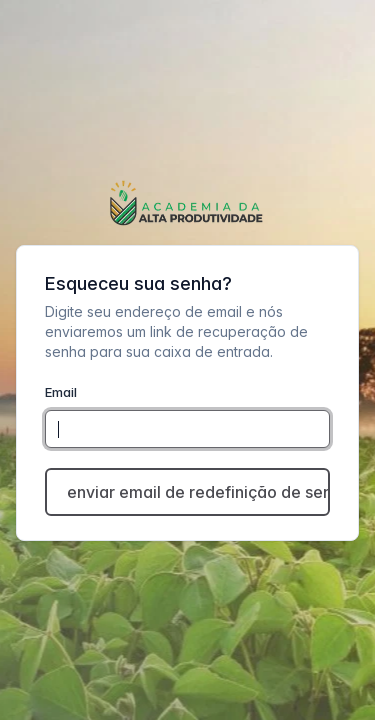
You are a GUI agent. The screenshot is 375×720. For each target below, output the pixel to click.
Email (61, 392)
